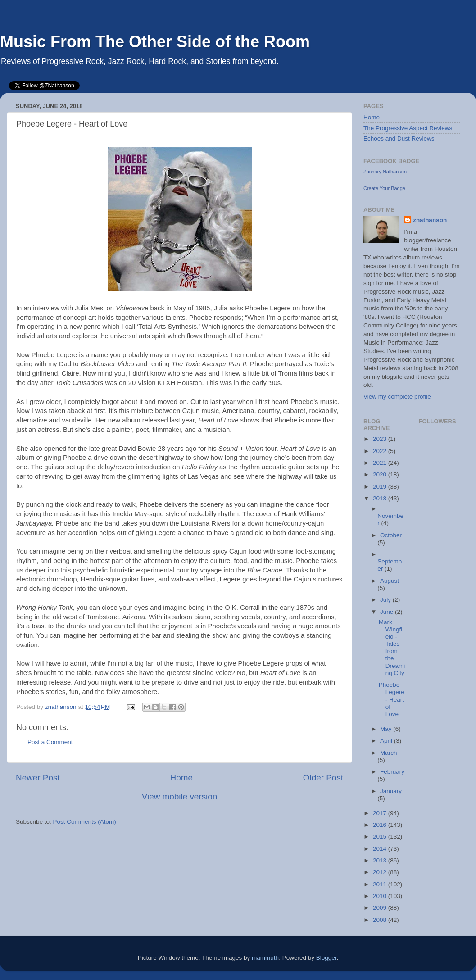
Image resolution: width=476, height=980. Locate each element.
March (389, 753)
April (387, 741)
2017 (381, 813)
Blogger (326, 958)
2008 (381, 920)
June (388, 612)
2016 (381, 825)
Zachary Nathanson (385, 172)
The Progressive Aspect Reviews (408, 128)
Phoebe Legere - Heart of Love (392, 699)
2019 (381, 487)
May (387, 729)
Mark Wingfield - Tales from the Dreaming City (392, 648)
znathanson (430, 220)
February (392, 772)
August (390, 581)
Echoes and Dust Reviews (399, 138)
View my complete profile (397, 397)
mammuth (265, 958)
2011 (381, 884)
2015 (381, 837)
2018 (381, 498)
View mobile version (180, 796)
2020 (381, 474)
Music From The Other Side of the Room (155, 42)
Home (181, 778)
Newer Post (38, 778)
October (391, 535)
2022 (381, 451)
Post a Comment (50, 742)
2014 (381, 849)
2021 (381, 463)
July (386, 600)
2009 (381, 908)
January (391, 791)
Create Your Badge (384, 188)
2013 (381, 860)
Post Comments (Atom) (85, 822)
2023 (381, 439)
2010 (381, 896)
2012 (381, 872)
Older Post (323, 778)
